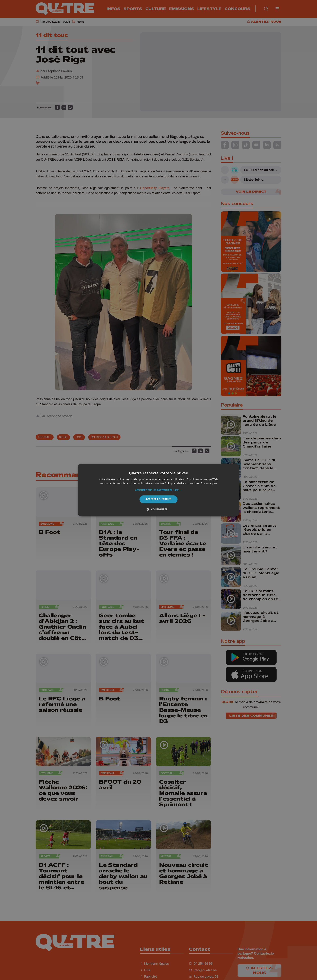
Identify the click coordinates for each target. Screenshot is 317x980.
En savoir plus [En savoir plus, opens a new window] (209, 483)
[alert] (158, 490)
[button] (158, 490)
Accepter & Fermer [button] (159, 499)
